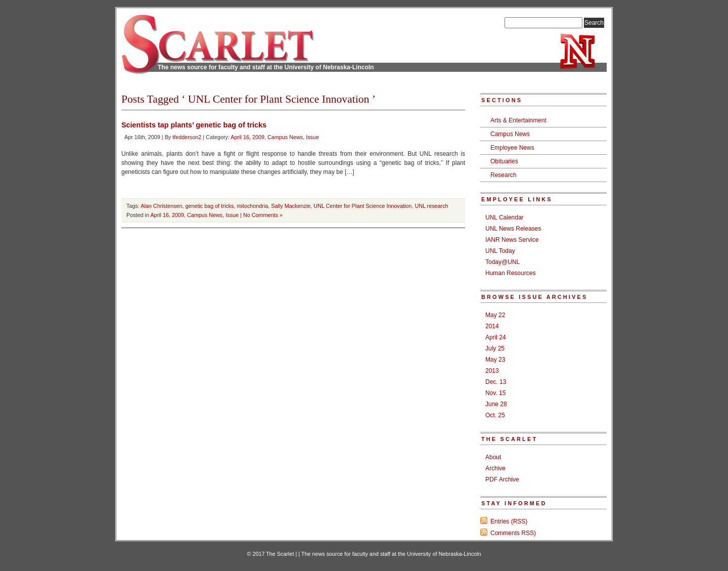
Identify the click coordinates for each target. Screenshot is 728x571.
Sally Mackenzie (291, 206)
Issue (312, 137)
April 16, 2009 (247, 137)
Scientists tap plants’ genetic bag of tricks (194, 125)
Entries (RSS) (509, 521)
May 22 (495, 315)
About (493, 457)
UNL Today (500, 251)
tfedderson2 (187, 137)
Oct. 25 (495, 415)
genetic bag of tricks (209, 206)
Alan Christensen (161, 206)
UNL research (431, 206)
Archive (495, 468)
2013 (492, 371)
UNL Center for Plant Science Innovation (362, 206)
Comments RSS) (513, 533)
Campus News (285, 137)
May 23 (495, 360)
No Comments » (263, 215)
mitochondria (252, 206)
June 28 (496, 404)
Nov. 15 (495, 393)
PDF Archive (502, 479)
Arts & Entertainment (518, 120)
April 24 (496, 337)
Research (503, 175)
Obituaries (504, 161)
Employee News (512, 148)
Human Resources (510, 273)
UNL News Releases (513, 229)
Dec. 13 (496, 382)
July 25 (495, 348)
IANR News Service (512, 240)
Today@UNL (503, 262)
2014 (492, 326)
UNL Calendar (505, 217)
